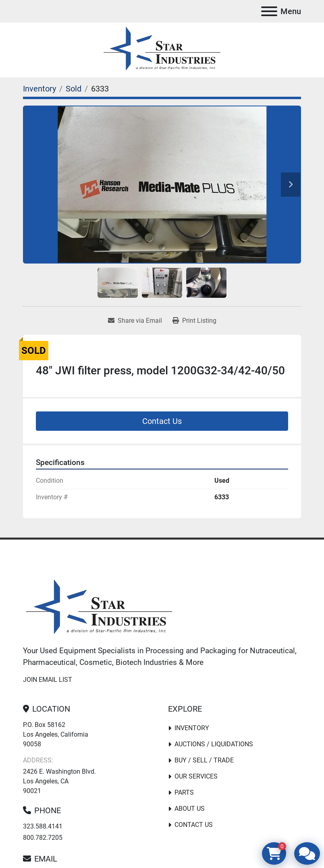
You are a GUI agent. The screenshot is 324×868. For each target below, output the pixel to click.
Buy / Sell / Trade (204, 760)
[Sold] (74, 89)
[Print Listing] (194, 321)
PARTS (184, 792)
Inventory (192, 728)
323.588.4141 (43, 826)
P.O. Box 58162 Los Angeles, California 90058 (56, 734)
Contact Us (162, 421)
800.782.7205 (43, 838)
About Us (190, 809)
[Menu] (269, 11)
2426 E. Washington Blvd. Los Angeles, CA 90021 (59, 781)
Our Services (196, 776)
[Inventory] (39, 89)
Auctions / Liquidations (214, 744)
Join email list (48, 680)
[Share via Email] (135, 321)
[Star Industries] (99, 608)
